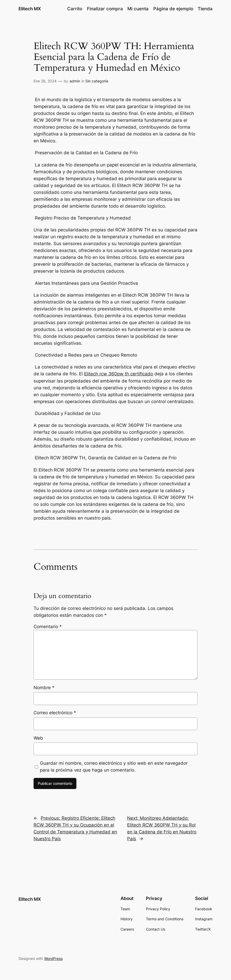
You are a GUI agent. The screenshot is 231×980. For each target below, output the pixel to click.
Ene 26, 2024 (45, 81)
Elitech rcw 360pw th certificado (119, 374)
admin (75, 81)
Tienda (205, 9)
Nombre (44, 688)
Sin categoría (97, 81)
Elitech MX (30, 9)
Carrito (75, 9)
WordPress (53, 958)
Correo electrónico (55, 713)
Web (38, 738)
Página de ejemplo (173, 9)
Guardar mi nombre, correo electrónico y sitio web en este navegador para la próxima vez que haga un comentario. (114, 767)
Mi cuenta (138, 9)
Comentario (48, 627)
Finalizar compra (105, 9)
